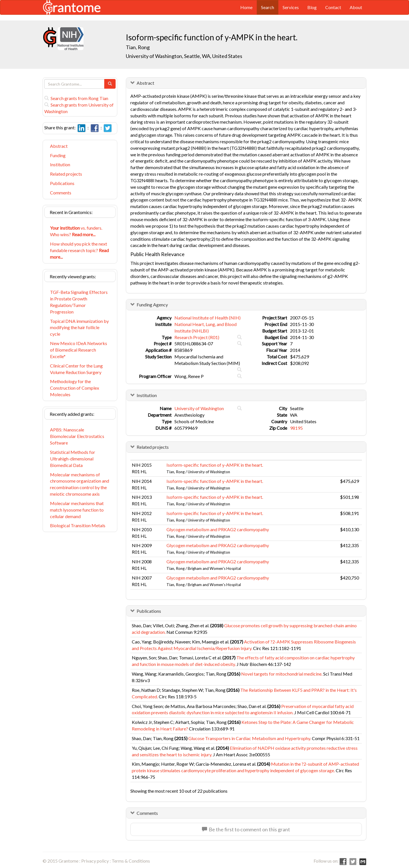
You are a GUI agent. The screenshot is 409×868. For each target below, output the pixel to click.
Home (246, 7)
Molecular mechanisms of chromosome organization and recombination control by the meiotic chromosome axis (80, 484)
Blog (312, 7)
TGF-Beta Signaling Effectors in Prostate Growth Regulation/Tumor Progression (79, 302)
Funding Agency (152, 305)
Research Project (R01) (197, 337)
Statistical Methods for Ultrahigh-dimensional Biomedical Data (73, 459)
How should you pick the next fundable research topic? (79, 250)
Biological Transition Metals (78, 525)
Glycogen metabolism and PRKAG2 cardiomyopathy (218, 529)
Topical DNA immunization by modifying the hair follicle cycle (79, 328)
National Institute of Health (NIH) (207, 318)
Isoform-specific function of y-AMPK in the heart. (215, 465)
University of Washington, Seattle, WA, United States (184, 56)
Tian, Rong (138, 47)
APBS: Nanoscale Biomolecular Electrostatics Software (77, 436)
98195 (296, 428)
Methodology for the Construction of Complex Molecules (75, 388)
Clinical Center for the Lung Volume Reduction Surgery (76, 369)
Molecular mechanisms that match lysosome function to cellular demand (77, 510)
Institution (60, 164)
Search (268, 7)
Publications (62, 183)
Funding (58, 155)
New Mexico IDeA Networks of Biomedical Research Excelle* (79, 350)
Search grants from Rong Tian (76, 98)
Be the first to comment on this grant (246, 829)
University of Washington (199, 408)
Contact (333, 7)
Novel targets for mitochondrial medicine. (282, 674)
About (356, 7)
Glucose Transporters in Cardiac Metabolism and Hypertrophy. (250, 738)
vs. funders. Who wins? (76, 231)
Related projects (66, 174)
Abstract (59, 146)
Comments (61, 193)
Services (291, 7)
